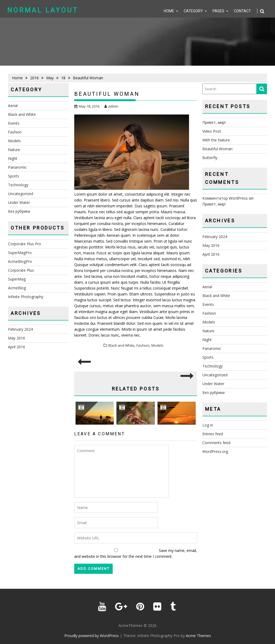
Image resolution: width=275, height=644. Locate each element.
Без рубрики (19, 211)
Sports (14, 176)
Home (169, 11)
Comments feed (216, 443)
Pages (218, 11)
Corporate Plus (21, 270)
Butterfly (210, 158)
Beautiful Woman (217, 149)
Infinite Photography (26, 297)
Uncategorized (21, 194)
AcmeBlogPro (20, 261)
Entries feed (213, 434)
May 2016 (17, 338)
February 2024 (20, 329)
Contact (242, 11)
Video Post (212, 131)
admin (111, 106)
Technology (18, 185)
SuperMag (17, 279)
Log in (208, 425)
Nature (14, 150)
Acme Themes (198, 636)
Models (157, 345)
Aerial (13, 106)
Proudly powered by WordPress (92, 636)
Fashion (143, 345)
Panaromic (17, 167)
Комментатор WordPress (225, 198)
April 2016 (17, 347)
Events (14, 123)
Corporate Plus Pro (25, 244)
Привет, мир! (214, 122)
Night (13, 158)
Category (193, 11)
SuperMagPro (20, 253)
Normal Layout (43, 10)
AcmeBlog (17, 288)
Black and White (121, 345)
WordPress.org (215, 451)
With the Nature (216, 140)
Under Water (19, 202)
